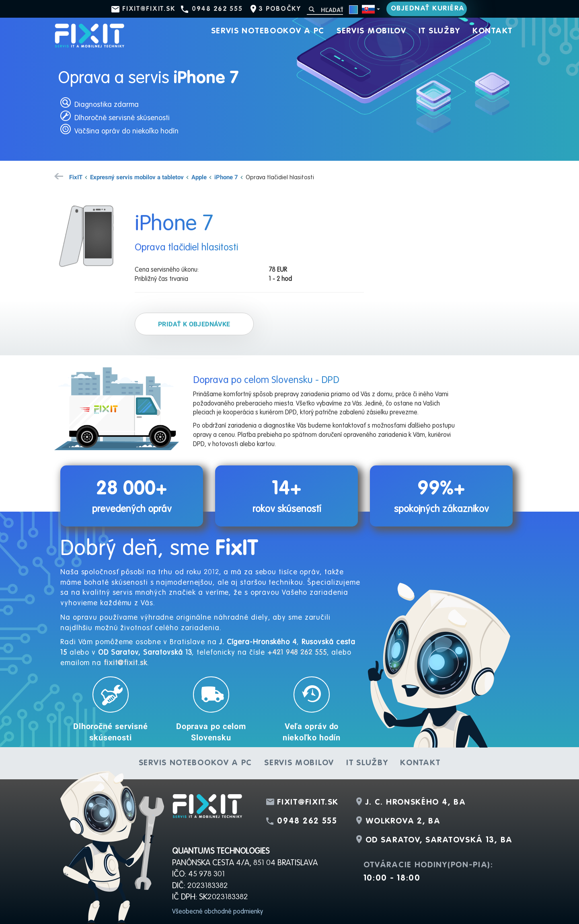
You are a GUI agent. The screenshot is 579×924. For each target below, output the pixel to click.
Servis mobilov (372, 31)
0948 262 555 (217, 9)
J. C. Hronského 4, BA (416, 803)
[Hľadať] (325, 10)
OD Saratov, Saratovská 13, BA (439, 840)
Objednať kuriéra (428, 9)
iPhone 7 (226, 177)
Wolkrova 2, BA (403, 822)
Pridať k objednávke (194, 324)
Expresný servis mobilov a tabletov (137, 177)
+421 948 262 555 (297, 653)
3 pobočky (280, 9)
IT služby (439, 31)
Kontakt (493, 31)
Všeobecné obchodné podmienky (218, 912)
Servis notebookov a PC (268, 31)
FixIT (76, 177)
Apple (199, 177)
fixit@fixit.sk (149, 9)
